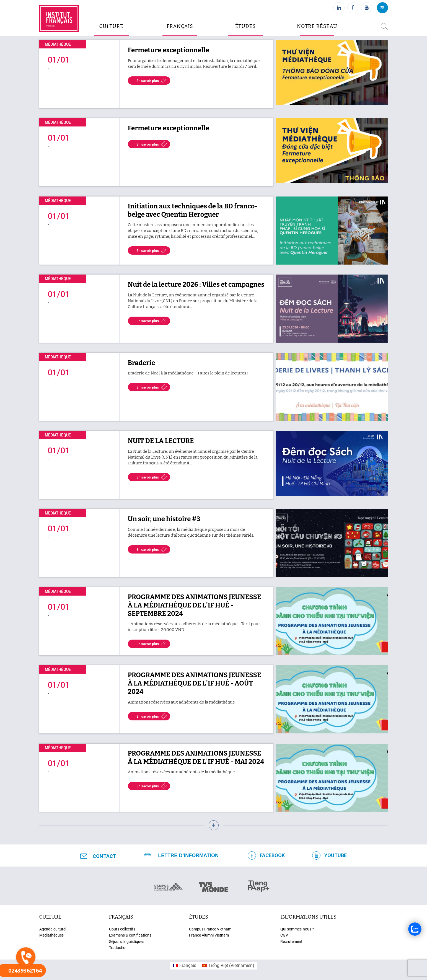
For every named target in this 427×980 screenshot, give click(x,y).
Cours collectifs (122, 929)
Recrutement (291, 942)
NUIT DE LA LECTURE (161, 441)
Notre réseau (317, 26)
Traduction (118, 948)
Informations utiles (308, 917)
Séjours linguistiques (127, 942)
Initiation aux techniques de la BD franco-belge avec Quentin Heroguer (193, 210)
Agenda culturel (53, 929)
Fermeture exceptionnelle (169, 50)
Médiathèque (58, 44)
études (246, 26)
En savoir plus (148, 81)
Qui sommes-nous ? (297, 929)
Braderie (142, 363)
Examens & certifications (130, 935)
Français (180, 26)
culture (111, 26)
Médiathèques (51, 935)
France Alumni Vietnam (209, 935)
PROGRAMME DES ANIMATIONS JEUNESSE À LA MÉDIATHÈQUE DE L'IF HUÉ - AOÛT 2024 (195, 683)
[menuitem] (184, 966)
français (121, 917)
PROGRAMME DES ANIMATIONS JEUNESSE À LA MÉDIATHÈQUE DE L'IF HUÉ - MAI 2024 (196, 757)
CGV (284, 935)
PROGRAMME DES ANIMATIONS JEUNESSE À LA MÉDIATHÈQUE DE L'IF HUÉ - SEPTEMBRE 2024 (195, 605)
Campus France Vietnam (210, 929)
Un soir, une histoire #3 (164, 519)
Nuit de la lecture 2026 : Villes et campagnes (196, 285)
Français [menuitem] (188, 965)
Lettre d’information (188, 855)
